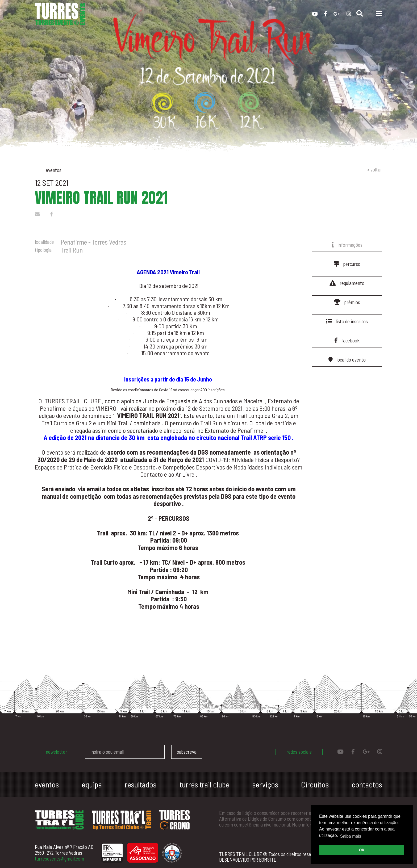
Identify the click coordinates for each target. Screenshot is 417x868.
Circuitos (315, 784)
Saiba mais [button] (351, 836)
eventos (47, 784)
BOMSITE (268, 860)
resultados (141, 784)
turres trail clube (205, 784)
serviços (265, 784)
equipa (92, 784)
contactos (367, 784)
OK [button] (362, 850)
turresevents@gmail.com (59, 859)
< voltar (375, 170)
